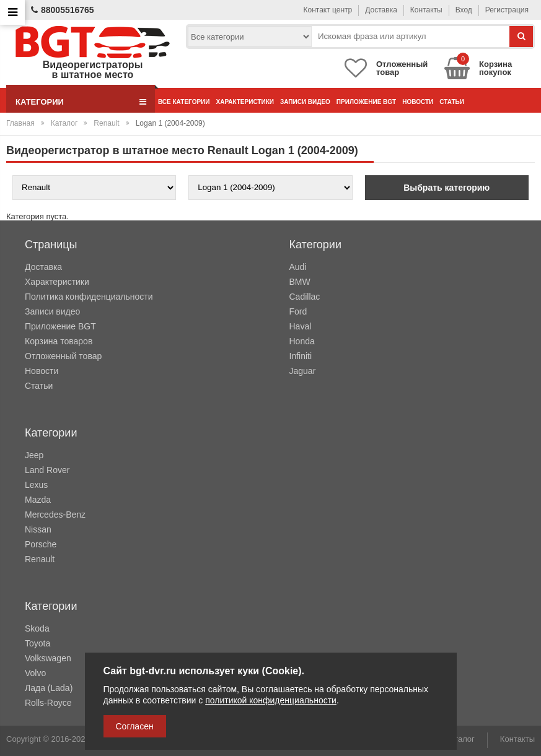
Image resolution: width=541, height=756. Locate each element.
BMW (300, 282)
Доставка (381, 10)
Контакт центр (328, 10)
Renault (106, 123)
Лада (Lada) (49, 688)
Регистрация (507, 10)
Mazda (38, 500)
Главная (20, 123)
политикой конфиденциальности (271, 700)
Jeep (34, 455)
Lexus (36, 485)
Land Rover (47, 470)
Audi (298, 267)
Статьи (452, 102)
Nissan (38, 529)
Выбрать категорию (446, 188)
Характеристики (244, 102)
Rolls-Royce (48, 703)
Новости (418, 102)
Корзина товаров (59, 341)
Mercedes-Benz (55, 515)
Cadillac (305, 297)
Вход (464, 10)
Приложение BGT (366, 102)
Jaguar (303, 371)
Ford (298, 311)
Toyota (37, 643)
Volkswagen (48, 658)
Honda (302, 341)
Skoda (37, 628)
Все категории (184, 102)
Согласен (135, 726)
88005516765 (63, 10)
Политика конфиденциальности (89, 297)
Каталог (64, 123)
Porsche (41, 544)
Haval (301, 326)
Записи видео (305, 102)
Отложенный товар (63, 356)
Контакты (426, 10)
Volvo (35, 673)
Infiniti (301, 356)
